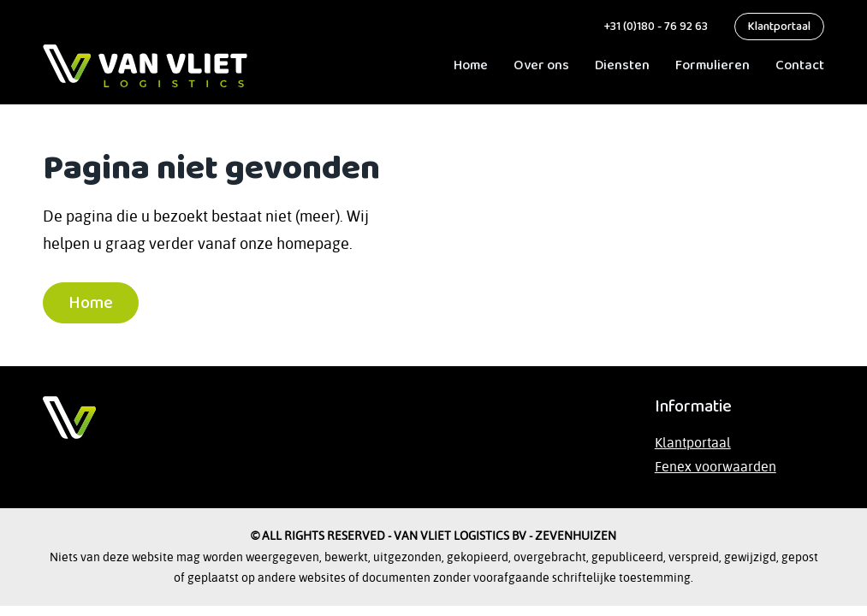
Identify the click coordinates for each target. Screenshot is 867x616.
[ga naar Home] (145, 66)
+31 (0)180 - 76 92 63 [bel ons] (654, 27)
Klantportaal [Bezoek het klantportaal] (693, 442)
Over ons (541, 65)
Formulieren (713, 65)
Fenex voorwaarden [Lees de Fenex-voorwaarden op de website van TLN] (716, 466)
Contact (800, 65)
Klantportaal (779, 27)
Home (471, 65)
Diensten (622, 65)
